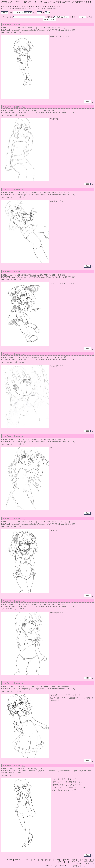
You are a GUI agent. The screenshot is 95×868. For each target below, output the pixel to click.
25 (67, 862)
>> (18, 860)
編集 (44, 8)
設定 (55, 8)
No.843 (14, 601)
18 (78, 860)
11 (55, 860)
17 (75, 860)
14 (65, 860)
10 (52, 860)
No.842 (14, 519)
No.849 (14, 25)
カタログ (27, 8)
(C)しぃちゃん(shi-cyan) (84, 866)
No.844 (14, 436)
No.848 (14, 107)
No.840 (14, 766)
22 (92, 860)
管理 (49, 8)
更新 (11, 8)
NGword (90, 864)
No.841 (14, 683)
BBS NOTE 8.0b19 (80, 862)
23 (60, 862)
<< (8, 860)
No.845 (14, 354)
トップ (5, 8)
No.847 (14, 189)
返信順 (18, 8)
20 (85, 860)
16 (72, 860)
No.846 (14, 272)
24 (63, 862)
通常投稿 (36, 8)
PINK (91, 862)
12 (58, 860)
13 (62, 860)
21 (89, 860)
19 (82, 860)
